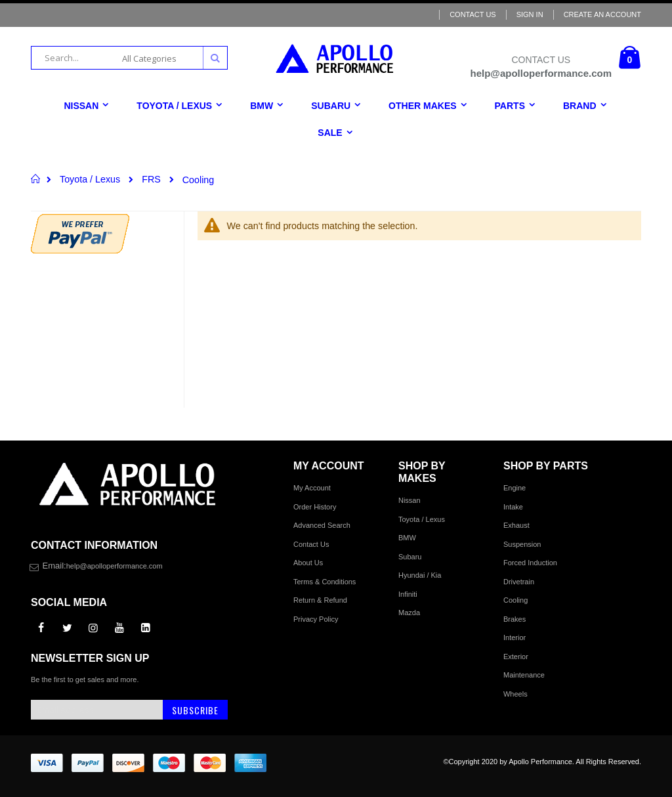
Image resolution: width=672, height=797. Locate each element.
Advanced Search (322, 525)
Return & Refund (320, 600)
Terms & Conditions (325, 582)
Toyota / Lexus (90, 179)
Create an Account (602, 14)
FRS (151, 179)
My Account (312, 488)
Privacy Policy (316, 619)
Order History (315, 507)
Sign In (530, 14)
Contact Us (473, 14)
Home (36, 179)
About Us (308, 563)
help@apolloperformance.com (115, 566)
